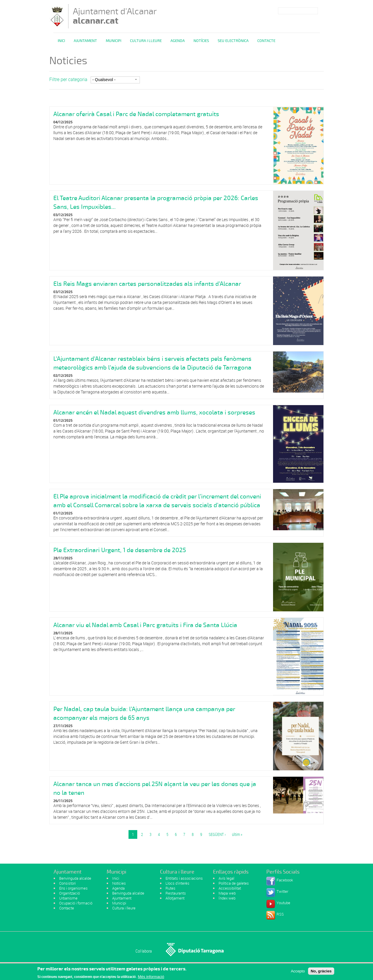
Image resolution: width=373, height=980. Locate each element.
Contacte (266, 41)
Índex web (227, 898)
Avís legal (226, 878)
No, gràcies (321, 973)
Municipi (114, 41)
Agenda (178, 41)
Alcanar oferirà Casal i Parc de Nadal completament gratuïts (136, 114)
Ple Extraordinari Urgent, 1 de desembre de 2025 (120, 550)
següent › (217, 834)
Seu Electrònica (233, 41)
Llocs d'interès (177, 883)
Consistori (67, 883)
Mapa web (227, 893)
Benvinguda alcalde (75, 878)
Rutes (170, 888)
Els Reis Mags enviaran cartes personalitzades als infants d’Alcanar (147, 284)
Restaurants (176, 893)
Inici (61, 41)
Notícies (201, 41)
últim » (237, 834)
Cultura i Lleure (146, 41)
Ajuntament (85, 41)
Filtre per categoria (68, 79)
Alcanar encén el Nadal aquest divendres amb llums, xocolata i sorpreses (154, 412)
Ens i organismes (73, 888)
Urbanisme (68, 898)
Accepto (298, 973)
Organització (70, 893)
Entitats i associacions (184, 878)
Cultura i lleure (124, 908)
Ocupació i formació (76, 903)
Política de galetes (234, 883)
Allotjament (175, 898)
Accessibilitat (230, 888)
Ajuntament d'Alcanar (115, 16)
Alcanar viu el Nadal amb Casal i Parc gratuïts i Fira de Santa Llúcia (145, 625)
